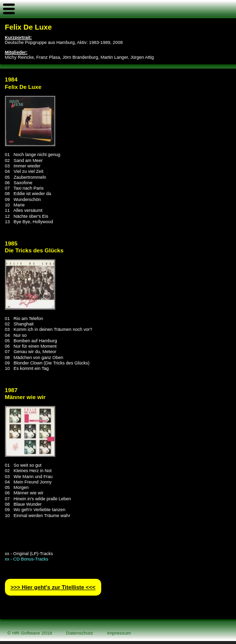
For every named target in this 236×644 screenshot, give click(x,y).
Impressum (119, 633)
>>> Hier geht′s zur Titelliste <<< (53, 587)
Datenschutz (80, 633)
